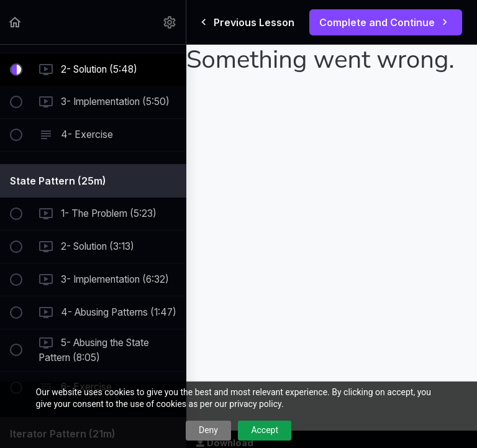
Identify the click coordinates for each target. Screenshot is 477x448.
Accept (265, 430)
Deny (208, 430)
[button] (16, 22)
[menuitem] (170, 22)
